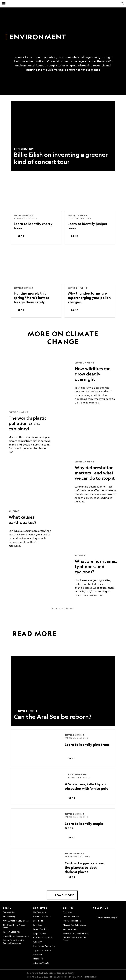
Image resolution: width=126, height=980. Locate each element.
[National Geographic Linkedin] (112, 912)
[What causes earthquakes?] (63, 529)
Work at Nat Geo (71, 929)
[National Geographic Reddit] (121, 912)
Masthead (38, 954)
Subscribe (67, 912)
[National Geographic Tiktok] (116, 912)
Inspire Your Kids (41, 929)
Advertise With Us (41, 963)
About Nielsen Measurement (16, 936)
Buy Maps (37, 925)
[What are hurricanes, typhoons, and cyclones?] (63, 575)
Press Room (38, 959)
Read (19, 236)
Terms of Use (9, 912)
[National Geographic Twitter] (102, 912)
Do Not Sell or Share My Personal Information (14, 941)
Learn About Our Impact (44, 946)
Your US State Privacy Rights (16, 921)
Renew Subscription (72, 921)
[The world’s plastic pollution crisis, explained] (63, 432)
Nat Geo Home (40, 912)
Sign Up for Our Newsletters (76, 933)
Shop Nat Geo (39, 933)
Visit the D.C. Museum (43, 938)
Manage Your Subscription (75, 925)
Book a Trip (38, 921)
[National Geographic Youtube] (107, 912)
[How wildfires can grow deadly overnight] (63, 383)
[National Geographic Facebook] (98, 912)
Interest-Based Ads (12, 932)
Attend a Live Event (42, 917)
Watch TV (38, 942)
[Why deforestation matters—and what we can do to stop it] (63, 482)
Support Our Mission (42, 950)
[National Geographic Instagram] (93, 912)
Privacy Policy (9, 917)
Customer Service (71, 917)
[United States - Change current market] (105, 917)
